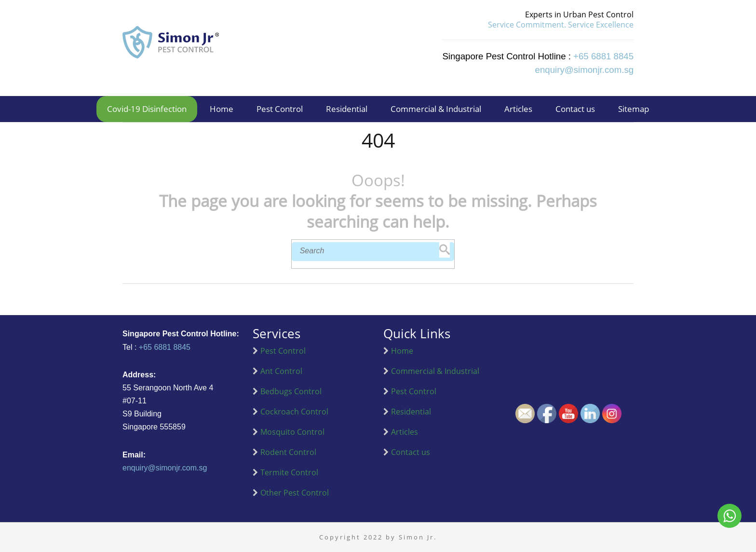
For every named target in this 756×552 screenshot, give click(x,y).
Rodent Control (288, 452)
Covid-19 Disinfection (147, 109)
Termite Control (289, 472)
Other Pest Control (295, 493)
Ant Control (281, 371)
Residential (347, 109)
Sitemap (634, 109)
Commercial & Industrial (436, 109)
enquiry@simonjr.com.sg (165, 468)
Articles (518, 109)
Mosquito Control (292, 432)
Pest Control (280, 109)
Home (222, 109)
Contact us (575, 109)
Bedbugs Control (291, 391)
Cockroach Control (294, 412)
